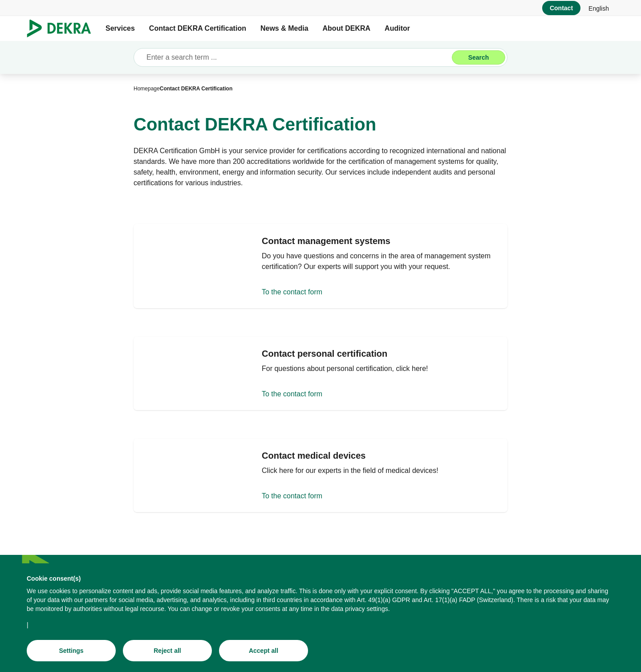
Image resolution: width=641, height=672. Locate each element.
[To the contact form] (320, 268)
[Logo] (63, 29)
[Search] (479, 57)
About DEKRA (347, 28)
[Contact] (561, 8)
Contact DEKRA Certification (198, 28)
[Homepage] (147, 89)
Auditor (397, 28)
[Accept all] (264, 651)
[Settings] (71, 651)
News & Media (284, 28)
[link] (599, 8)
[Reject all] (167, 651)
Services (120, 28)
